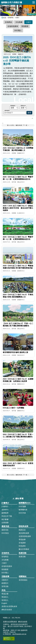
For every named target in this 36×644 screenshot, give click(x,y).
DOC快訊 (5, 533)
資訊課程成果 (24, 533)
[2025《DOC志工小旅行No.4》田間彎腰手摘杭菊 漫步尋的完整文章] (18, 68)
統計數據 (5, 519)
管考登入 (5, 600)
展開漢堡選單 (34, 2)
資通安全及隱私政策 (9, 606)
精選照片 (5, 583)
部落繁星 (25, 26)
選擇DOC (23, 106)
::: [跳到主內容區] (3, 123)
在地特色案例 (13, 26)
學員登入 (5, 597)
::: (2, 496)
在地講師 (22, 543)
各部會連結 (23, 580)
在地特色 (11, 18)
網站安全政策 (7, 610)
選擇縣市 (13, 106)
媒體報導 (5, 513)
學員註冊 (5, 594)
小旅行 (17, 18)
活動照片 (5, 580)
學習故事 (22, 540)
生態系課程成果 (25, 536)
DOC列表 (22, 513)
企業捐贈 (5, 523)
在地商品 (8, 22)
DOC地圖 (22, 507)
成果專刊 (5, 510)
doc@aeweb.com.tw (19, 634)
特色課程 (22, 546)
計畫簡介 (5, 507)
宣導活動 (5, 586)
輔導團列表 (23, 510)
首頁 (4, 18)
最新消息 (5, 530)
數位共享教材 (24, 549)
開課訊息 (22, 530)
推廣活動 (22, 557)
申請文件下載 (7, 516)
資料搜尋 (7, 111)
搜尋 (29, 113)
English (4, 603)
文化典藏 (19, 22)
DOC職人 (18, 30)
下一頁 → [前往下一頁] (26, 125)
